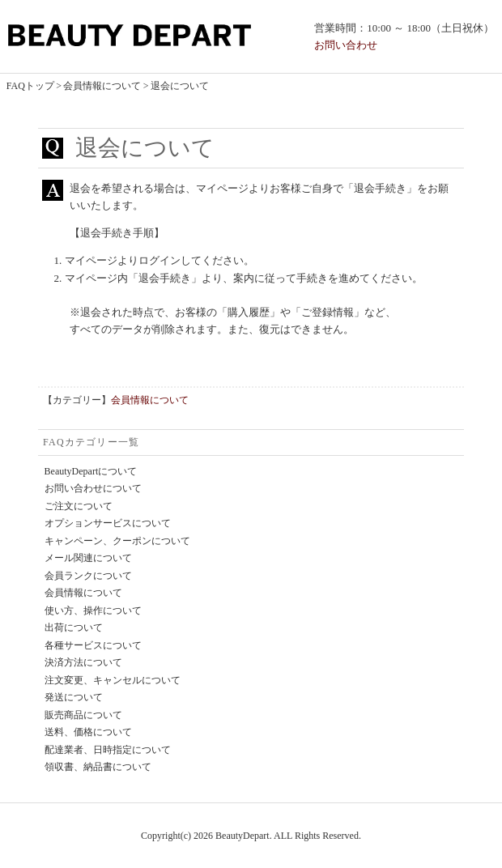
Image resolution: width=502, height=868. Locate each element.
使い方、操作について (93, 611)
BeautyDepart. (244, 836)
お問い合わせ (346, 45)
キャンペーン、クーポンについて (117, 541)
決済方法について (83, 662)
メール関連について (88, 558)
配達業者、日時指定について (108, 750)
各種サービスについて (93, 645)
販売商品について (83, 715)
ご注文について (79, 506)
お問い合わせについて (93, 488)
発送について (74, 697)
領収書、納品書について (98, 767)
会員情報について (102, 86)
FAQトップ (30, 86)
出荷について (74, 628)
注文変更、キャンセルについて (113, 680)
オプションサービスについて (108, 523)
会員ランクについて (88, 576)
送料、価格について (88, 732)
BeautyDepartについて (91, 471)
